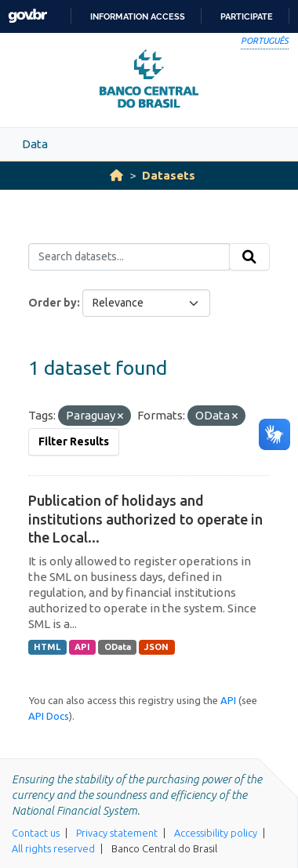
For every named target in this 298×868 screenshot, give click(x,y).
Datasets (169, 175)
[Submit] (249, 257)
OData (118, 647)
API (82, 647)
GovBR (27, 16)
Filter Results (74, 441)
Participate (247, 16)
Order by (53, 303)
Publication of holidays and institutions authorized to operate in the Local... (145, 519)
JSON (156, 647)
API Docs (49, 716)
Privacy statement (117, 833)
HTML (47, 647)
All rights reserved (53, 848)
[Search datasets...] (129, 257)
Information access (138, 16)
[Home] (116, 175)
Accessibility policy (216, 833)
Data (35, 144)
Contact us (36, 833)
